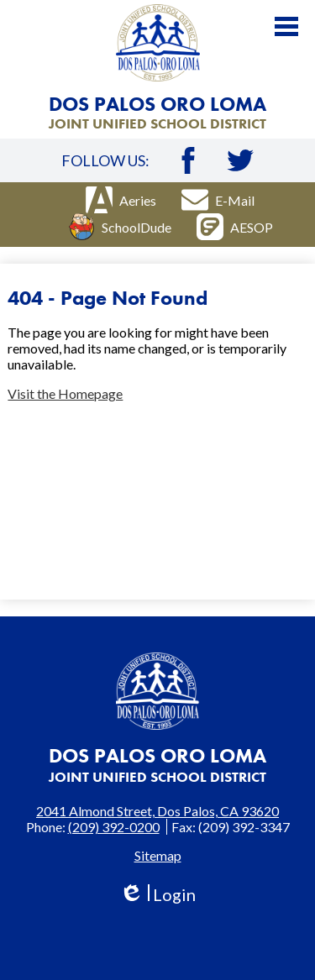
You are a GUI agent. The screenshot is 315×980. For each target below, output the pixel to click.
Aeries (121, 200)
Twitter (240, 160)
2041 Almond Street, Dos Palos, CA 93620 (157, 811)
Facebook (188, 160)
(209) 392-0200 (114, 827)
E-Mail (218, 200)
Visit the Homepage (65, 393)
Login (157, 895)
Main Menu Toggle (286, 26)
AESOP (235, 227)
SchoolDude (120, 227)
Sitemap (158, 855)
